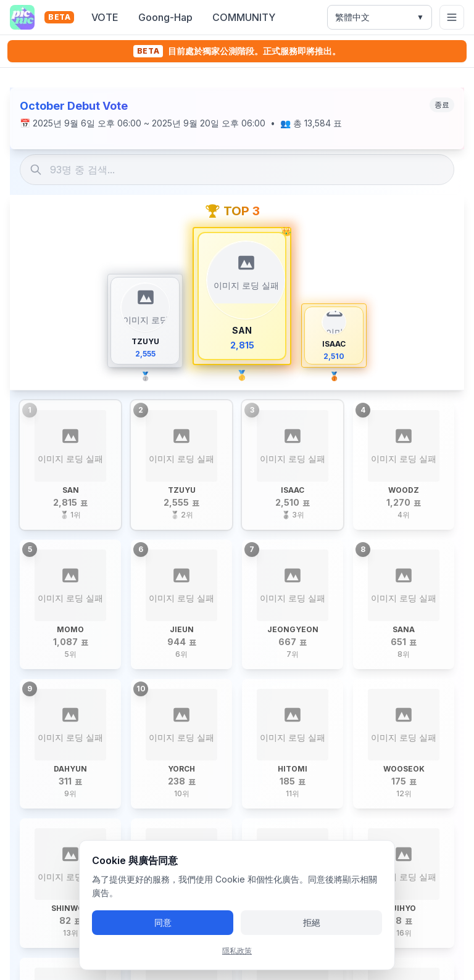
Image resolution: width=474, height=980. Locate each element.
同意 (163, 922)
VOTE (105, 17)
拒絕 (312, 922)
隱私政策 (237, 951)
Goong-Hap (165, 17)
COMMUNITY (244, 17)
